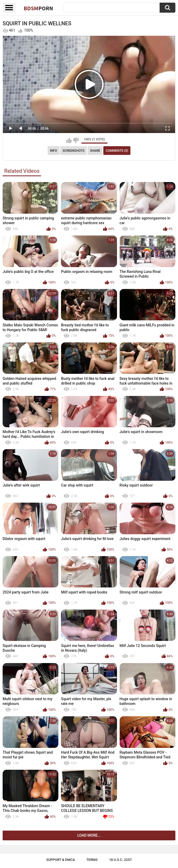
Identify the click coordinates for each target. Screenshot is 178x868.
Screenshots (73, 151)
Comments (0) (117, 151)
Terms (92, 860)
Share (95, 151)
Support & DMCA (61, 860)
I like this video (69, 140)
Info (54, 151)
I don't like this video (76, 140)
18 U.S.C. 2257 (121, 860)
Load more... (89, 835)
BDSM (38, 8)
